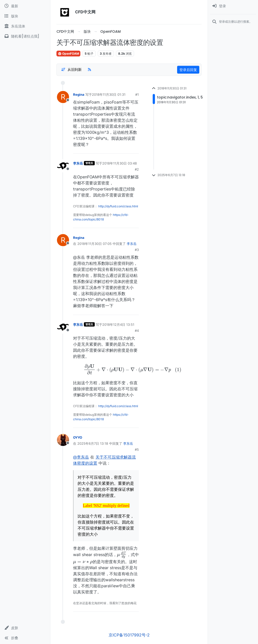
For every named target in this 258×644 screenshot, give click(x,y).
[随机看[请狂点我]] (25, 36)
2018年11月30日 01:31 (109, 94)
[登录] (233, 6)
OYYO (78, 437)
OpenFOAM (68, 54)
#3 (137, 250)
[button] (25, 628)
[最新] (25, 6)
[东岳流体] (25, 26)
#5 (137, 449)
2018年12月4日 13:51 (118, 325)
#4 (137, 331)
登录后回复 (188, 70)
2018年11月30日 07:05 (94, 244)
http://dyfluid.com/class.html (118, 206)
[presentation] (106, 369)
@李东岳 (81, 457)
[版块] (25, 16)
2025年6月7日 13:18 (93, 443)
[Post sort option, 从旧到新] (71, 70)
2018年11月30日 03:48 (120, 163)
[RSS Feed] (89, 70)
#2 (137, 169)
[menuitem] (233, 6)
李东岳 (78, 163)
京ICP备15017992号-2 (129, 635)
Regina (79, 94)
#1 (137, 94)
